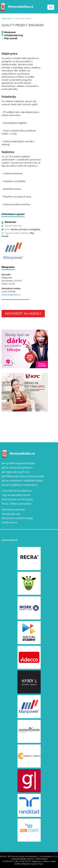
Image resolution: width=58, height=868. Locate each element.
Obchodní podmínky (13, 510)
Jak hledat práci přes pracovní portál (23, 476)
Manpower (10, 32)
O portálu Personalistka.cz (17, 491)
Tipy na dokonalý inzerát (16, 495)
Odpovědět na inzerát (23, 314)
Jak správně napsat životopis (18, 463)
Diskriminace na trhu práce (17, 499)
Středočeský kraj (14, 35)
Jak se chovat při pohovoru (17, 468)
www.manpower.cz (11, 295)
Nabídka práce (7, 19)
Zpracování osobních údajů (17, 518)
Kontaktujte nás (11, 514)
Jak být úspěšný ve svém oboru (20, 485)
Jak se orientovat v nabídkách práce (22, 481)
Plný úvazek (11, 38)
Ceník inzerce (9, 522)
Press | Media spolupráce (16, 504)
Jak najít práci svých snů (15, 472)
